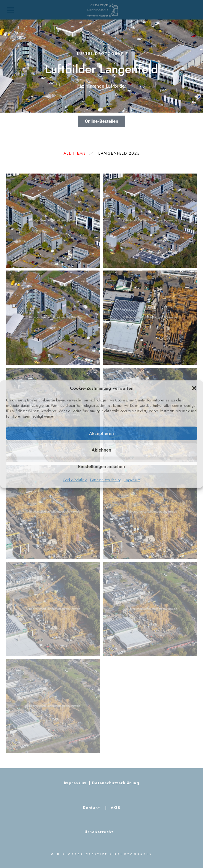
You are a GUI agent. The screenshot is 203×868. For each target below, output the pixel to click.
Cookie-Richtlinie (75, 480)
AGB (114, 808)
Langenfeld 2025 (119, 153)
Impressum (132, 480)
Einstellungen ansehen (101, 466)
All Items (78, 153)
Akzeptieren (101, 433)
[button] (194, 388)
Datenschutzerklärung (106, 480)
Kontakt (92, 808)
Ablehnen (101, 450)
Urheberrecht (99, 832)
